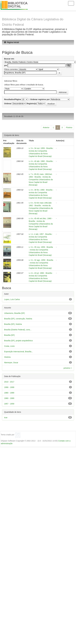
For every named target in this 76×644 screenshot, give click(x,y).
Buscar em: (9, 59)
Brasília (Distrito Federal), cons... (18, 330)
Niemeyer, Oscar (11, 363)
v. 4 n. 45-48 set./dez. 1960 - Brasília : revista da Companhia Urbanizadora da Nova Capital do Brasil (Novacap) (41, 224)
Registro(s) (32, 104)
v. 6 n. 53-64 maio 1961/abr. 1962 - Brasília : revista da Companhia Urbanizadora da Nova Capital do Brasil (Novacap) (41, 208)
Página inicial (11, 42)
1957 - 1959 (9, 404)
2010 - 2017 (9, 382)
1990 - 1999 (9, 387)
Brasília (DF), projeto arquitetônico (18, 341)
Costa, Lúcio (9, 346)
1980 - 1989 (9, 393)
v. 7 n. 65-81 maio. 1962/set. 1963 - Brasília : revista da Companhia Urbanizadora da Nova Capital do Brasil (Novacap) (41, 180)
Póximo (69, 127)
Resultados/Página (13, 99)
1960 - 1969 (9, 398)
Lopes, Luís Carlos (12, 299)
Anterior (46, 127)
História (7, 357)
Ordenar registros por (40, 99)
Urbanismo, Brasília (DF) (15, 313)
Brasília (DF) (9, 335)
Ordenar (8, 104)
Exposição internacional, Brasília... (19, 352)
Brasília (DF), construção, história (18, 319)
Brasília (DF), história (13, 324)
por (6, 65)
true (6, 418)
